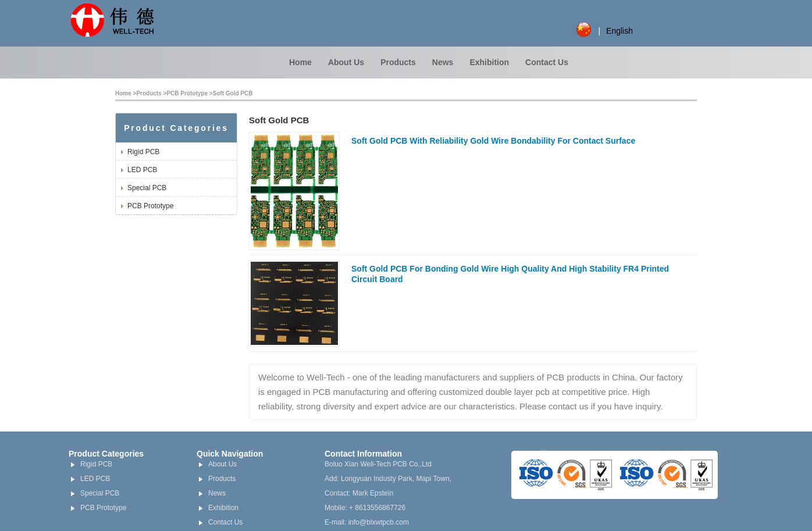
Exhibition (489, 62)
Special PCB (147, 188)
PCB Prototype (187, 93)
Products (398, 62)
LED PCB (142, 170)
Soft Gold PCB (233, 93)
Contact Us (547, 62)
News (443, 62)
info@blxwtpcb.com (379, 522)
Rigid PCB (143, 152)
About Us (346, 62)
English (619, 31)
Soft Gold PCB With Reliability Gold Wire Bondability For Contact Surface (493, 141)
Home (300, 62)
